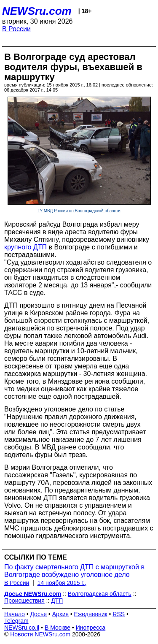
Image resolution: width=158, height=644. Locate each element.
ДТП (57, 601)
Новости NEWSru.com (40, 634)
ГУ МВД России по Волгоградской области (79, 211)
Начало (15, 614)
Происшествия (24, 601)
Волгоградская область (100, 594)
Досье (38, 614)
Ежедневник (91, 614)
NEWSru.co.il (22, 628)
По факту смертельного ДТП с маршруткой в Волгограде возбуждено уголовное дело (74, 571)
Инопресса (91, 628)
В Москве (58, 628)
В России (16, 29)
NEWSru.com (37, 11)
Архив (60, 614)
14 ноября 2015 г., (62, 583)
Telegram (16, 621)
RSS (119, 614)
